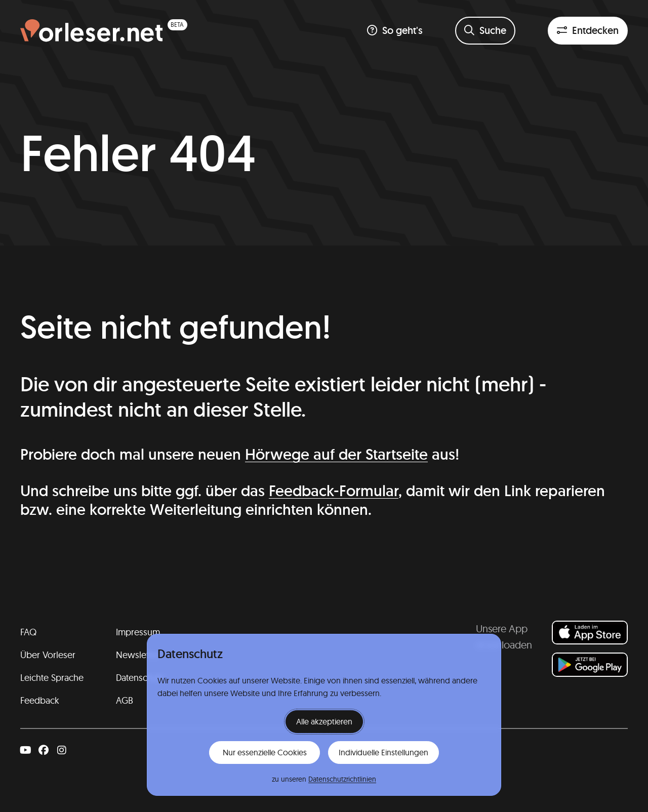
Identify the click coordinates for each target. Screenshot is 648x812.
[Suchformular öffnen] (485, 31)
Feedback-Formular (334, 491)
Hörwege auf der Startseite (336, 454)
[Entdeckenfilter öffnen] (588, 31)
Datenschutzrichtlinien (342, 779)
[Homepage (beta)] (104, 31)
